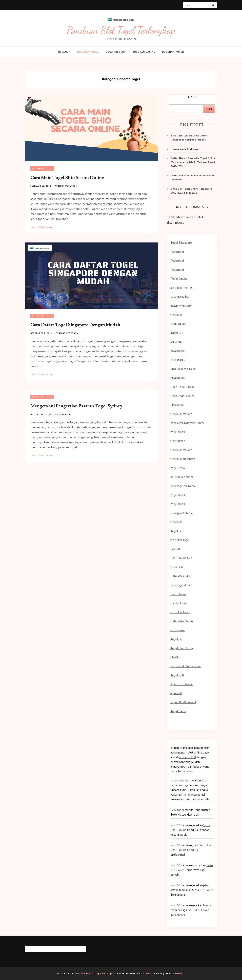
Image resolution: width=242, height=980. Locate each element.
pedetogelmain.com (183, 486)
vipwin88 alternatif (183, 459)
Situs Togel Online (183, 396)
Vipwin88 (176, 342)
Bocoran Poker (173, 52)
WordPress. (178, 974)
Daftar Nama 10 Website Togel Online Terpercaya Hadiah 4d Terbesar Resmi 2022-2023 (193, 162)
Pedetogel (177, 252)
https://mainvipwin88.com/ (187, 423)
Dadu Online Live (181, 558)
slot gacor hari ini (181, 288)
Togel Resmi (178, 711)
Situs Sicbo (177, 567)
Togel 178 (177, 675)
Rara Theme (144, 974)
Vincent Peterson (66, 186)
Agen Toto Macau (182, 684)
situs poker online (182, 477)
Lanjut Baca (39, 228)
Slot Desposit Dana (183, 369)
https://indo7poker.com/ (186, 666)
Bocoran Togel (88, 52)
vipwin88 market (181, 414)
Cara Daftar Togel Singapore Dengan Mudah (75, 325)
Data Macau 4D (180, 576)
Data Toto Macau (182, 621)
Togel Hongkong (182, 648)
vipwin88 (176, 315)
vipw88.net (178, 441)
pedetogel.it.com (181, 585)
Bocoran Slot (116, 52)
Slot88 (175, 657)
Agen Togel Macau (183, 387)
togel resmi (178, 468)
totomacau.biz (179, 297)
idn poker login (180, 540)
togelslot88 (178, 324)
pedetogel (177, 781)
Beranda (64, 52)
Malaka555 (177, 405)
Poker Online (179, 279)
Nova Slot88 (188, 757)
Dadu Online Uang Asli (185, 850)
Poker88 (176, 549)
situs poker (178, 630)
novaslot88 (178, 351)
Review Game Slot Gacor (185, 149)
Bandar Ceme (179, 603)
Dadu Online (178, 594)
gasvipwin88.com (181, 306)
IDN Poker (206, 890)
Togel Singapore (181, 243)
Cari (209, 109)
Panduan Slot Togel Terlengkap (121, 30)
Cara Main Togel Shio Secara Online (67, 178)
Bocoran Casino (144, 52)
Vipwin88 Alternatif (183, 702)
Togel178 (177, 333)
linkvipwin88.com (182, 513)
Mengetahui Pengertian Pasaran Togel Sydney (76, 406)
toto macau (178, 360)
